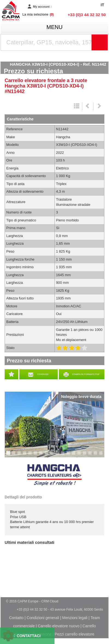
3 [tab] (20, 455)
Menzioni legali (75, 618)
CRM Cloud (50, 601)
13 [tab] (75, 455)
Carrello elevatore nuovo (59, 626)
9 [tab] (53, 455)
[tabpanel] (55, 424)
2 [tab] (14, 455)
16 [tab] (92, 455)
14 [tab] (81, 455)
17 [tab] (97, 455)
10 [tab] (59, 455)
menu (55, 27)
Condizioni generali (43, 618)
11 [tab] (65, 455)
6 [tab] (36, 455)
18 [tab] (103, 455)
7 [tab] (42, 455)
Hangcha (55, 475)
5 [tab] (31, 455)
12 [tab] (70, 455)
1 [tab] (9, 455)
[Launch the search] (100, 42)
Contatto (16, 618)
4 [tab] (25, 455)
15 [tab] (86, 455)
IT (102, 5)
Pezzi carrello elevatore (74, 634)
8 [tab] (47, 455)
